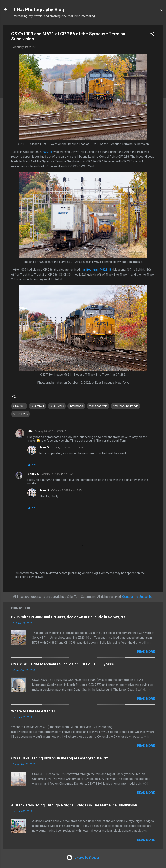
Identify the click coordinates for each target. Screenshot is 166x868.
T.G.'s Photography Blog (39, 10)
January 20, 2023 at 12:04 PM (51, 431)
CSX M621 (37, 406)
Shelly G (33, 474)
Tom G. (45, 447)
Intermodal (76, 406)
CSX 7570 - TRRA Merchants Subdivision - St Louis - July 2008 (63, 664)
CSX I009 (19, 406)
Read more (146, 652)
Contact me (130, 597)
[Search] (160, 10)
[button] (152, 34)
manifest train (98, 406)
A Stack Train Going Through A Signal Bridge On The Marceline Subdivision (74, 805)
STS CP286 (21, 414)
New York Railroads (126, 406)
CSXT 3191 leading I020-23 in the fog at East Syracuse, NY (60, 758)
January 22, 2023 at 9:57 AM (67, 447)
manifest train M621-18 (96, 270)
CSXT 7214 (57, 406)
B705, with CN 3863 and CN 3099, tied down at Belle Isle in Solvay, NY (68, 617)
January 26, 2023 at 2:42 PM (57, 474)
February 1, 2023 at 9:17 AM (67, 490)
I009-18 (48, 152)
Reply (32, 465)
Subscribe (146, 597)
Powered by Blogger (83, 858)
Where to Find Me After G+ (33, 711)
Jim (30, 431)
